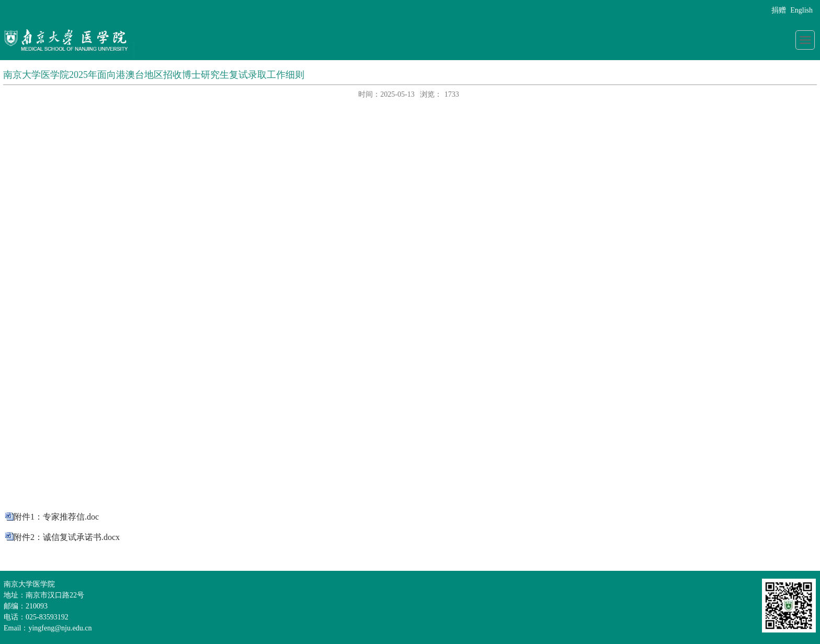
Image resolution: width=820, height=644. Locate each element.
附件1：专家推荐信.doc (56, 517)
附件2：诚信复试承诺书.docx (67, 537)
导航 (805, 40)
